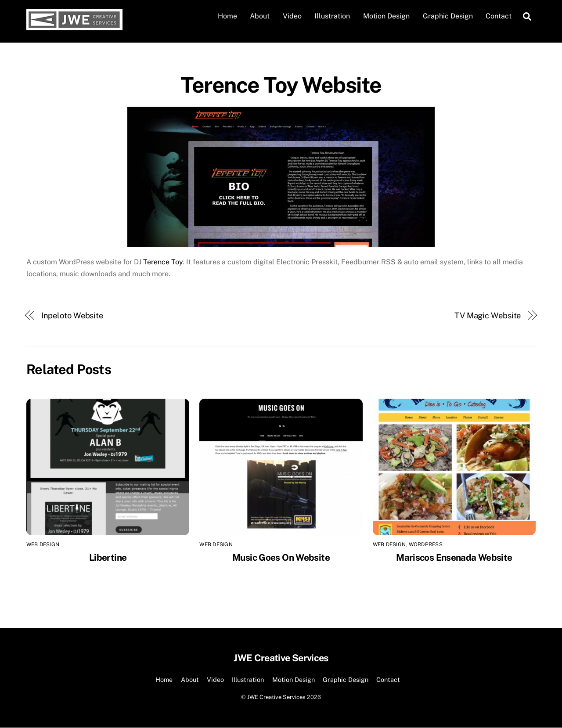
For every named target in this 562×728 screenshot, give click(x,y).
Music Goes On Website (281, 557)
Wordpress (426, 545)
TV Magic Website (488, 315)
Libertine (108, 557)
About (260, 16)
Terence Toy (163, 262)
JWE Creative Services (276, 697)
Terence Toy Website (281, 85)
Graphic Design (448, 16)
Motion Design (386, 16)
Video (292, 16)
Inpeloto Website (72, 315)
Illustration (332, 16)
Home (227, 16)
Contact (499, 16)
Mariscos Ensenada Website (454, 557)
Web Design (43, 545)
